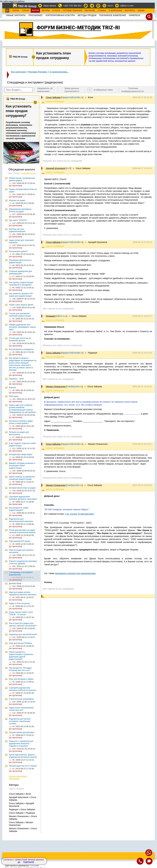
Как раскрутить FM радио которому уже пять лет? (20, 669)
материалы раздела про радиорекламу (75, 573)
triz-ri (110, 6)
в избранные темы (103, 90)
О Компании (115, 11)
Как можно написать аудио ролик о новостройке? (21, 422)
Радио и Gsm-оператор (19, 603)
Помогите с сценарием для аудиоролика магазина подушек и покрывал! (21, 744)
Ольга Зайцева (53, 97)
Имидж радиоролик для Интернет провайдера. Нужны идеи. (22, 327)
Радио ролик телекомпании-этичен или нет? (22, 709)
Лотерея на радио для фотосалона (19, 433)
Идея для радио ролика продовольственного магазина (23, 593)
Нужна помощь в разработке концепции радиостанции (22, 478)
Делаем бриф (15, 583)
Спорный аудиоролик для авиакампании (20, 272)
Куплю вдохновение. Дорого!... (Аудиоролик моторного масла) (23, 756)
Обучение (90, 11)
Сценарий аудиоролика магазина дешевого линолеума (23, 498)
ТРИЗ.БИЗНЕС (36, 15)
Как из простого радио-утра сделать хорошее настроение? (23, 624)
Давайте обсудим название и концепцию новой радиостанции (22, 466)
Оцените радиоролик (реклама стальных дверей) (23, 562)
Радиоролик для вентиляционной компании (21, 520)
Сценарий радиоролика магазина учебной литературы (23, 689)
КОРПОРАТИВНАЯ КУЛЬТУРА (60, 15)
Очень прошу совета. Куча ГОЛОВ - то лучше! (21, 613)
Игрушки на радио (17, 200)
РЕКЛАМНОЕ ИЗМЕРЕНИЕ (113, 15)
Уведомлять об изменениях (45, 90)
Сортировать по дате (29, 173)
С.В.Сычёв (34, 866)
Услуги (56, 11)
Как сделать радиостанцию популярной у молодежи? (21, 284)
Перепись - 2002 (16, 379)
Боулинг (13, 387)
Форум (35, 11)
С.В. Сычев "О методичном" (79, 514)
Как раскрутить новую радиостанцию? (19, 509)
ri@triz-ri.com (127, 6)
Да (19, 862)
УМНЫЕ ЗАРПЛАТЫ (16, 15)
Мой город (14, 396)
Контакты (130, 11)
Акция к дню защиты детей (21, 305)
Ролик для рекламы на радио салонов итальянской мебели (22, 531)
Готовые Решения (72, 11)
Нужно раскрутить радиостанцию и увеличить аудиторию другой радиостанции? (21, 655)
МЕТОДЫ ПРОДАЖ (87, 15)
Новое (16, 11)
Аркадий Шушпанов (55, 168)
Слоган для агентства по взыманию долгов (20, 339)
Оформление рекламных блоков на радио (20, 210)
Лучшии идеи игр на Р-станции (23, 766)
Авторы (46, 11)
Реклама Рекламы (38, 72)
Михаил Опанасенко (56, 387)
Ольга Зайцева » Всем (20, 794)
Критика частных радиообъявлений (17, 230)
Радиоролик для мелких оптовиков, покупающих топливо (20, 721)
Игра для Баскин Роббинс (20, 643)
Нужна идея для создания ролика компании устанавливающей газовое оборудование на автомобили (22, 409)
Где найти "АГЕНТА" (18, 220)
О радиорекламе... (59, 72)
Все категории (18, 72)
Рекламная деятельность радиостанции (20, 261)
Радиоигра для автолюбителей (23, 634)
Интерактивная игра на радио (22, 488)
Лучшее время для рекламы (22, 732)
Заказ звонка (50, 6)
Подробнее (29, 862)
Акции (141, 11)
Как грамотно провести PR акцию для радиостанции (21, 295)
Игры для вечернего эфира (21, 679)
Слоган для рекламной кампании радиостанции (20, 315)
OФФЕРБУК (135, 15)
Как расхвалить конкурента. (21, 349)
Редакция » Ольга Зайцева (22, 809)
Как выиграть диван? (18, 251)
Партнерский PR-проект (20, 541)
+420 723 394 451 (72, 6)
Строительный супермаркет (21, 699)
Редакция (50, 316)
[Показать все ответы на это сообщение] (62, 161)
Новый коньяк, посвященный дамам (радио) (22, 179)
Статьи (25, 11)
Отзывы (102, 11)
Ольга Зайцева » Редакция (22, 813)
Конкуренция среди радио (21, 454)
